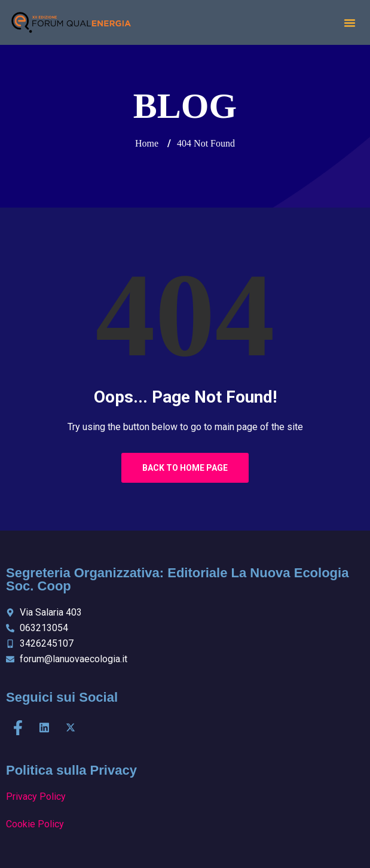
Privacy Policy (36, 797)
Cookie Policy (35, 824)
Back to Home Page (185, 468)
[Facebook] (18, 728)
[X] (71, 728)
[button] (350, 23)
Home (147, 143)
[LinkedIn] (44, 728)
